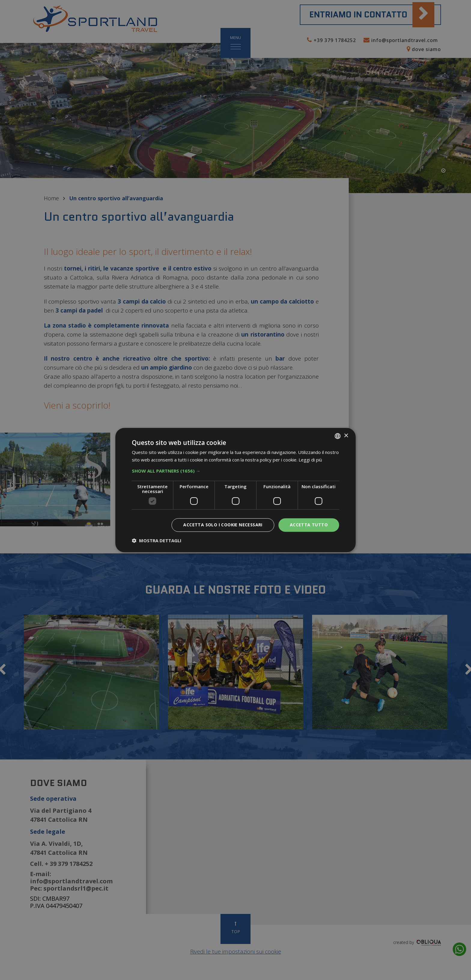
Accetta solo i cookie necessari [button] (223, 525)
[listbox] (338, 436)
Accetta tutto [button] (309, 525)
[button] (235, 471)
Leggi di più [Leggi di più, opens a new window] (310, 460)
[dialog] (235, 490)
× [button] (346, 436)
